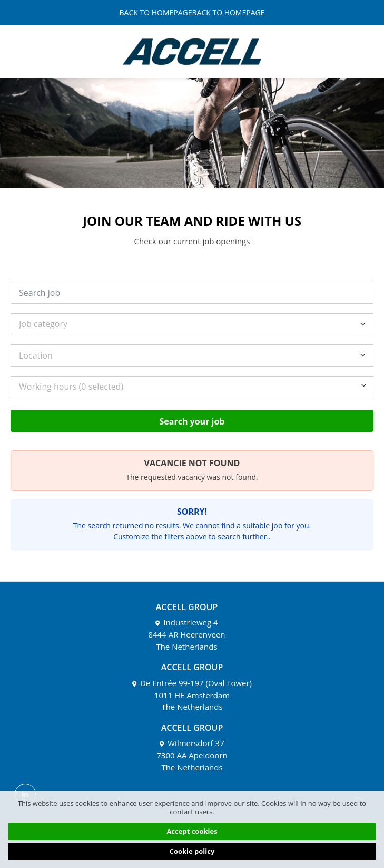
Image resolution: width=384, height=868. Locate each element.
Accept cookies (192, 831)
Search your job (192, 421)
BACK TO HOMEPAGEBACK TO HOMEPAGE (192, 13)
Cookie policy (192, 851)
